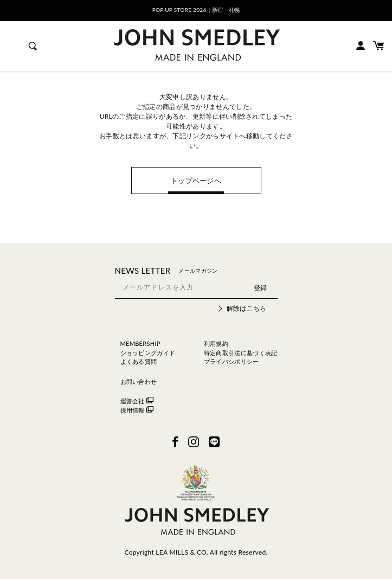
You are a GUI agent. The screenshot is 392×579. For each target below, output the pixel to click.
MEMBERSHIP (140, 343)
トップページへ (196, 181)
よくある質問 (139, 361)
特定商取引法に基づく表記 (241, 353)
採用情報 (137, 410)
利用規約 (216, 343)
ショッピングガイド (148, 353)
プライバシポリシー (232, 361)
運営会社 (137, 401)
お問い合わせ (139, 381)
